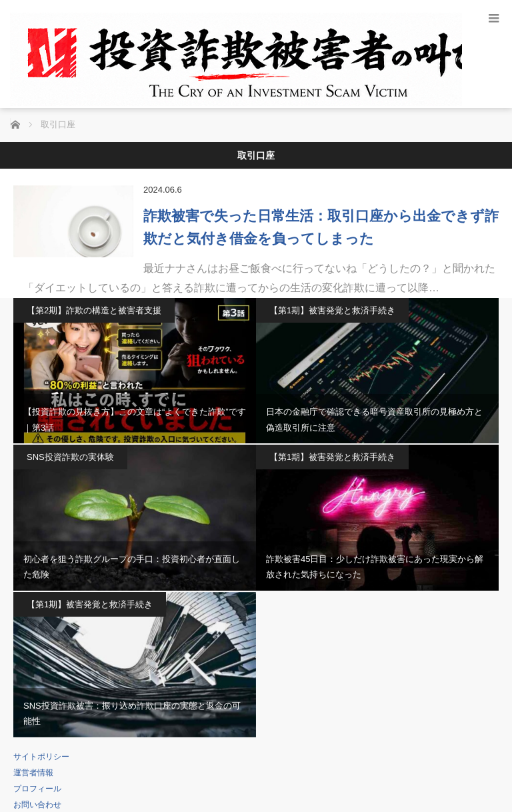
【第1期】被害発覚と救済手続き (332, 310)
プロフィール (37, 789)
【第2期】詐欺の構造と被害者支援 (94, 310)
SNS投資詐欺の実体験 (70, 457)
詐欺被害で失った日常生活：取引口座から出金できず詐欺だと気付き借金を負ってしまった (321, 227)
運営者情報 (33, 773)
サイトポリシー (41, 757)
